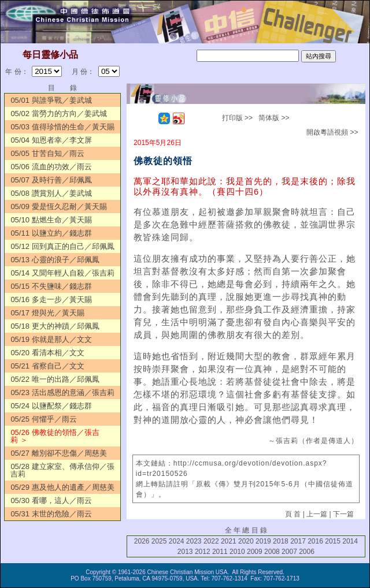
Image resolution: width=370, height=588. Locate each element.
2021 (229, 541)
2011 (220, 552)
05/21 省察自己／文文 (47, 366)
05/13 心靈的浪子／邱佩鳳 (55, 260)
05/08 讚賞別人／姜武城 (51, 193)
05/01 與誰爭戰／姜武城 (51, 100)
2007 (289, 552)
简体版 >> (274, 118)
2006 (307, 552)
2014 (350, 541)
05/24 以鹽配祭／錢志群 (51, 406)
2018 (281, 541)
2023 (194, 541)
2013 (185, 552)
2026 (142, 541)
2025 (159, 541)
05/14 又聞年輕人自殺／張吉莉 (62, 273)
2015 (333, 541)
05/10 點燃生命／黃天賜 (51, 220)
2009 (255, 552)
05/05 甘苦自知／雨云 (47, 153)
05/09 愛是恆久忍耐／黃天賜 (58, 206)
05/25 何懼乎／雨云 (43, 419)
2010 (237, 552)
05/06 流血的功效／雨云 (51, 167)
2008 (272, 552)
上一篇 (317, 514)
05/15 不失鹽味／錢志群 (51, 286)
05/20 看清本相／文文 (47, 353)
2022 (211, 541)
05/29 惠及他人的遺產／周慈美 (62, 487)
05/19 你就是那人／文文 (51, 339)
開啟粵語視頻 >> (332, 132)
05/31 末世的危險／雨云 (51, 514)
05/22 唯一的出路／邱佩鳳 (55, 379)
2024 (177, 541)
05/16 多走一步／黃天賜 (51, 299)
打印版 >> (237, 118)
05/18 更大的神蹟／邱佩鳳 (55, 326)
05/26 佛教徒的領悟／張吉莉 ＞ (55, 436)
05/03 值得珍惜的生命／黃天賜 (62, 127)
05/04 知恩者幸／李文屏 (51, 140)
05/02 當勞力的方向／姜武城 (58, 113)
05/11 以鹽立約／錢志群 (51, 233)
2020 (246, 541)
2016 (315, 541)
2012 (203, 552)
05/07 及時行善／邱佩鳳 (51, 180)
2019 (263, 541)
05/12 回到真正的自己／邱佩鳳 (62, 246)
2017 (298, 541)
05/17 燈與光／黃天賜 (47, 313)
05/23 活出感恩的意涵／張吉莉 (62, 392)
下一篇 (343, 514)
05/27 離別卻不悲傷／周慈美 (58, 453)
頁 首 (293, 514)
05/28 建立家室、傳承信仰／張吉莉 (62, 470)
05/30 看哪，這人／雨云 (51, 500)
